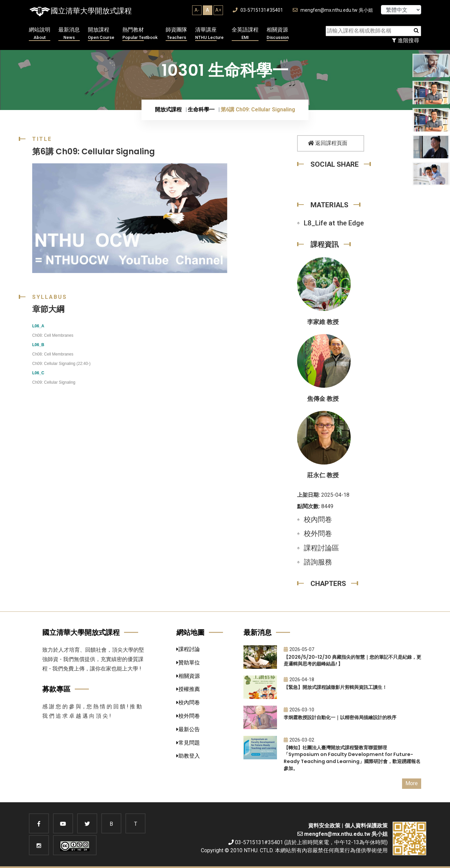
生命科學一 (201, 110)
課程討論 (188, 649)
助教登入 (188, 756)
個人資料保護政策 (366, 826)
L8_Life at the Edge (334, 223)
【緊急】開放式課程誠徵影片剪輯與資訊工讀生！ (335, 687)
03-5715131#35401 (258, 10)
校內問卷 (318, 520)
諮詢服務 (318, 562)
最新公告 (188, 729)
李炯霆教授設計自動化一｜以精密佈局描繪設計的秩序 (340, 717)
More (412, 783)
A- (197, 10)
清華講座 (209, 34)
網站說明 (40, 34)
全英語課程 (245, 34)
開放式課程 (168, 110)
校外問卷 (318, 534)
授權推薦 (188, 689)
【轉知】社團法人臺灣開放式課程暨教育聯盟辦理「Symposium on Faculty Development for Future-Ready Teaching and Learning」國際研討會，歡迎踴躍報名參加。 (352, 758)
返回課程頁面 (328, 143)
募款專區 (56, 689)
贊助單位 (188, 663)
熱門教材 (140, 34)
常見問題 (188, 743)
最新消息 (69, 34)
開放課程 (101, 34)
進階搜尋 (406, 40)
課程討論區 (321, 548)
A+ (218, 10)
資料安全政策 (324, 826)
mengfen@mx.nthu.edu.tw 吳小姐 (333, 10)
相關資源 (278, 34)
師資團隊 (176, 34)
